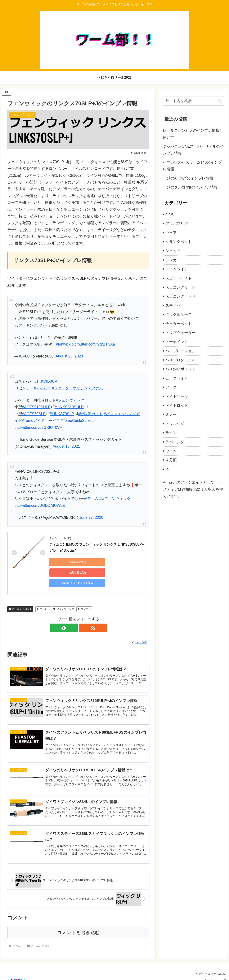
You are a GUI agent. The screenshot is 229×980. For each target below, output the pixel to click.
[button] (220, 101)
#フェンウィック (70, 400)
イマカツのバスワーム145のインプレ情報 (192, 166)
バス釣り (43, 598)
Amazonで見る (68, 562)
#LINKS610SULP (69, 407)
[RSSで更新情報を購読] (83, 617)
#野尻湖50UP (46, 381)
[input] (194, 101)
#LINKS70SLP (62, 414)
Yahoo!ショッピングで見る (68, 573)
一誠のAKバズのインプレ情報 (188, 178)
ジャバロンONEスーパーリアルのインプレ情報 (193, 150)
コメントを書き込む (78, 926)
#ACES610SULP (36, 407)
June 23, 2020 (91, 517)
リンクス (84, 598)
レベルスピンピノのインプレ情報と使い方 (193, 134)
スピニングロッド (20, 598)
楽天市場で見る (108, 562)
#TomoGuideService (78, 421)
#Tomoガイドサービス (41, 421)
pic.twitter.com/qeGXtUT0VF (38, 428)
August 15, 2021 (66, 446)
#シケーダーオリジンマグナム (77, 388)
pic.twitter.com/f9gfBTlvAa (93, 344)
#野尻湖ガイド (90, 414)
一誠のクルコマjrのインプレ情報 (190, 187)
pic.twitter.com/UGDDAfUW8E (40, 506)
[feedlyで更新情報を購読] (73, 617)
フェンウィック (64, 598)
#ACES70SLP (34, 414)
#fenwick (63, 344)
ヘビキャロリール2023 (210, 967)
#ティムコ (42, 388)
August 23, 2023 (69, 356)
